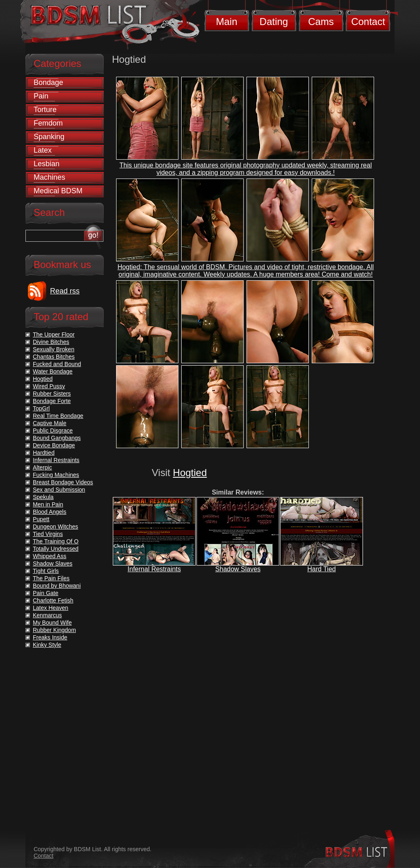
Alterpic (42, 467)
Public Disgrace (53, 431)
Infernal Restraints (154, 569)
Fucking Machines (56, 475)
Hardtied (44, 453)
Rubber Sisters (52, 394)
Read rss (65, 291)
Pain (41, 96)
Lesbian (47, 164)
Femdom (48, 123)
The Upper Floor (54, 334)
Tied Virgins (48, 534)
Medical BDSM (58, 191)
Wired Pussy (49, 386)
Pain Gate (46, 593)
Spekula (43, 497)
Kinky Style (47, 645)
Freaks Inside (50, 637)
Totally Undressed (56, 549)
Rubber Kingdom (54, 630)
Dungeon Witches (56, 527)
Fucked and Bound (57, 364)
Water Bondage (53, 371)
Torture (45, 110)
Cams (321, 22)
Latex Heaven (50, 608)
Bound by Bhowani (57, 586)
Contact (368, 22)
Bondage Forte (52, 401)
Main (226, 22)
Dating (274, 22)
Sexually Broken (54, 349)
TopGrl (41, 408)
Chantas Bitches (54, 357)
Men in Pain (48, 504)
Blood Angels (50, 512)
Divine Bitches (51, 342)
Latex (43, 150)
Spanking (49, 137)
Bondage (48, 82)
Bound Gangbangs (57, 438)
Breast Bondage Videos (63, 482)
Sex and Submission (59, 490)
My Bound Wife (52, 623)
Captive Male (50, 423)
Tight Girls (46, 571)
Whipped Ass (50, 556)
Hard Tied (321, 569)
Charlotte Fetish (53, 600)
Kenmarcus (47, 615)
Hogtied (190, 473)
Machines (49, 177)
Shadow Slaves (238, 569)
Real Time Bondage (58, 416)
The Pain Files (51, 578)
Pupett (41, 519)
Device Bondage (54, 445)
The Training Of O (56, 541)
